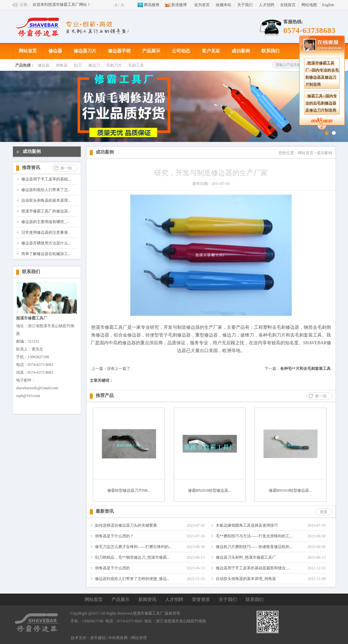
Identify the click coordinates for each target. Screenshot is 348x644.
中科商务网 (118, 638)
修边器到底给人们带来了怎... (46, 190)
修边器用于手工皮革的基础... (46, 179)
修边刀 (94, 65)
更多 (324, 512)
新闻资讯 (147, 600)
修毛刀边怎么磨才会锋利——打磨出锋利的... (133, 547)
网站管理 (139, 638)
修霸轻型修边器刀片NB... (129, 490)
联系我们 (270, 51)
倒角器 (62, 65)
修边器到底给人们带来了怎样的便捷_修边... (132, 579)
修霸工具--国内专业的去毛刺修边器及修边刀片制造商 (321, 103)
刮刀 (78, 65)
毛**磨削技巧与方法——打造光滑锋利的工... (254, 536)
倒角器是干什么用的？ (114, 536)
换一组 (66, 168)
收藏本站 (224, 5)
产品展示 (151, 51)
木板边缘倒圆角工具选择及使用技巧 (247, 525)
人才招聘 (267, 5)
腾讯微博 (152, 5)
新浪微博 (179, 5)
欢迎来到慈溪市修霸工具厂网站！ (62, 5)
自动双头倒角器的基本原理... (46, 200)
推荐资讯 (31, 168)
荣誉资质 (201, 600)
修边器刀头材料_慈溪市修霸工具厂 (246, 557)
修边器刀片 (85, 51)
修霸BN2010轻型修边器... (210, 490)
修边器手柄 (119, 51)
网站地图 (309, 5)
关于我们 (245, 5)
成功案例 (241, 51)
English (328, 5)
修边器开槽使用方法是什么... (46, 243)
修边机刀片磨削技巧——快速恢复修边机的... (254, 547)
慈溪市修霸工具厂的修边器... (46, 211)
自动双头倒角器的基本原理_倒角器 (246, 579)
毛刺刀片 (114, 65)
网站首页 (28, 51)
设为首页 (202, 5)
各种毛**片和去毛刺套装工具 (305, 369)
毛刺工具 (136, 65)
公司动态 (181, 51)
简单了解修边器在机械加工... (46, 254)
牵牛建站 (98, 638)
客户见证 (211, 51)
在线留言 (288, 5)
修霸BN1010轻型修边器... (290, 490)
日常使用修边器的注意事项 (45, 232)
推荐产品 (105, 396)
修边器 (55, 51)
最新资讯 (105, 511)
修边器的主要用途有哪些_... (45, 222)
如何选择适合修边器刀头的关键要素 (126, 525)
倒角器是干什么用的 (112, 568)
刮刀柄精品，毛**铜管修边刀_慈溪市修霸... (132, 557)
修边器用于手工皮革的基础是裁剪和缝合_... (253, 568)
